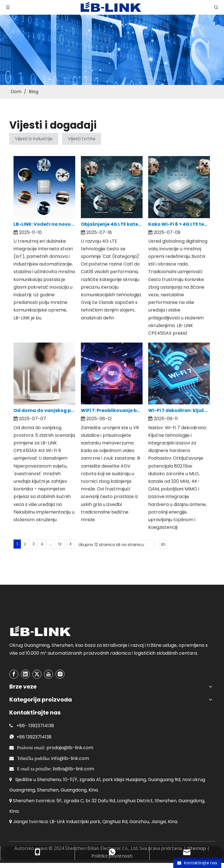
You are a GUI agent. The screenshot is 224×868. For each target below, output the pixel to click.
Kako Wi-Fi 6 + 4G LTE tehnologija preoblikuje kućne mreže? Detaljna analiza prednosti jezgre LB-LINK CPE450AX (179, 224)
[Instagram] (60, 674)
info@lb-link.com (70, 758)
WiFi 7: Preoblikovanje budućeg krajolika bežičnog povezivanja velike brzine (112, 410)
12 (60, 544)
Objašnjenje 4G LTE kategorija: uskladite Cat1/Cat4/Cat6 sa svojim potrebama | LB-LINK (112, 224)
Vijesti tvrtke (82, 139)
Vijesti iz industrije (34, 139)
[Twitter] (37, 674)
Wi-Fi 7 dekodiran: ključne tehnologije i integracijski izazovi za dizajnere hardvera (179, 410)
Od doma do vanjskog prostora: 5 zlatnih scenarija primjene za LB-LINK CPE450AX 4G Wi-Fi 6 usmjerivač (44, 410)
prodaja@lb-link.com (70, 748)
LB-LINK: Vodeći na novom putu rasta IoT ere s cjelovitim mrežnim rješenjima (44, 224)
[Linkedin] (25, 674)
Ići (163, 544)
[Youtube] (48, 674)
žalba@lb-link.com (73, 769)
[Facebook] (14, 674)
